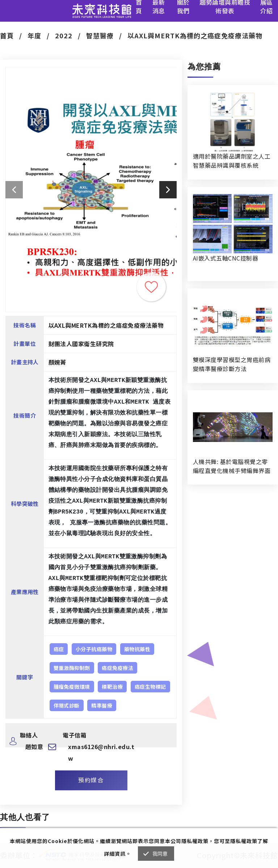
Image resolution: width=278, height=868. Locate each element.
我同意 (160, 854)
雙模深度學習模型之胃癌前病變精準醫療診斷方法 (232, 364)
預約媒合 (91, 780)
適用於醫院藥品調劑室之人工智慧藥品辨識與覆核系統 (232, 161)
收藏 (151, 287)
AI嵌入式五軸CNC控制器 (226, 258)
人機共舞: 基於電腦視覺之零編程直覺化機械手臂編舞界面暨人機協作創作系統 (232, 466)
